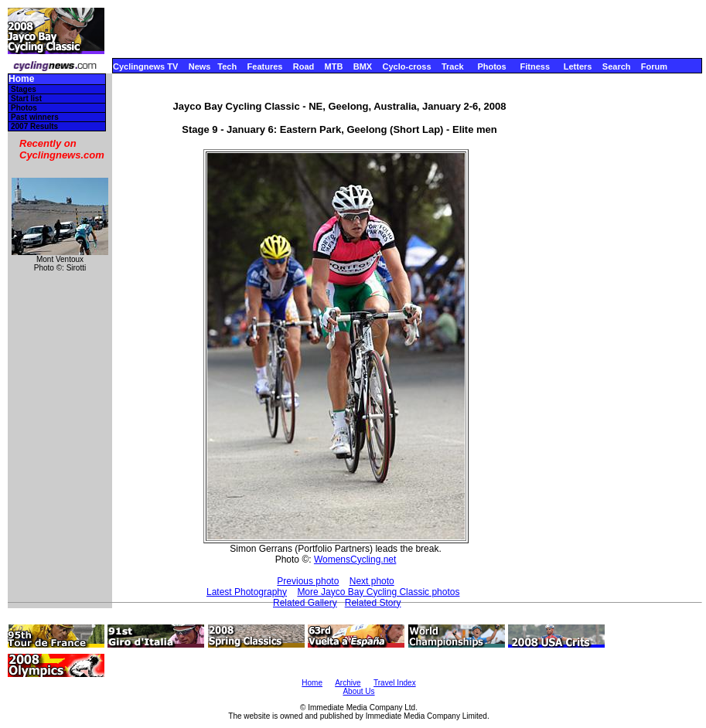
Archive (348, 683)
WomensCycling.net (355, 560)
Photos (491, 66)
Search (617, 66)
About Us (358, 691)
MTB (334, 66)
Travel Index (395, 683)
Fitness (535, 66)
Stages (24, 89)
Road (304, 66)
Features (265, 66)
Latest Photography (247, 592)
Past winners (35, 117)
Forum (654, 66)
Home (21, 79)
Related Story (373, 603)
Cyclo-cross (407, 66)
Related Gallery (305, 603)
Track (453, 66)
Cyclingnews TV (145, 66)
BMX (363, 66)
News (200, 66)
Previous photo (308, 581)
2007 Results (34, 126)
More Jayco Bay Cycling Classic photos (378, 592)
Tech (227, 66)
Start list (26, 99)
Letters (578, 66)
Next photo (372, 581)
